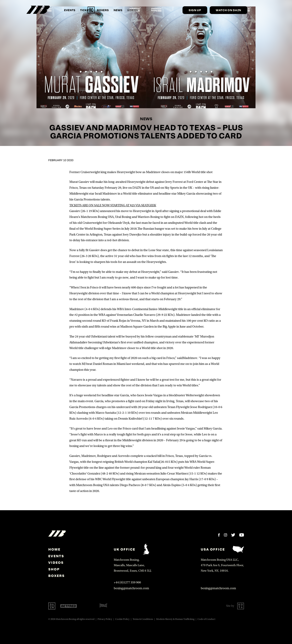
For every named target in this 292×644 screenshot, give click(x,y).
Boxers (103, 10)
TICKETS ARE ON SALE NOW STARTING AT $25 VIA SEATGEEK (113, 205)
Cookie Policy (122, 619)
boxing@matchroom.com (131, 588)
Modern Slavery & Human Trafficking (175, 619)
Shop (54, 569)
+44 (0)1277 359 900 (127, 582)
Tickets (86, 10)
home (54, 549)
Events (70, 10)
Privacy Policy (105, 619)
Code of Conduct (206, 619)
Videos (56, 563)
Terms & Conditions (143, 619)
